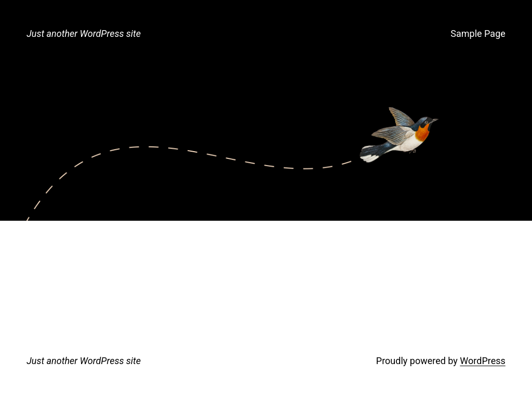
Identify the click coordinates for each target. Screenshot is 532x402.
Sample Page (478, 33)
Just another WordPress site (84, 33)
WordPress (482, 361)
